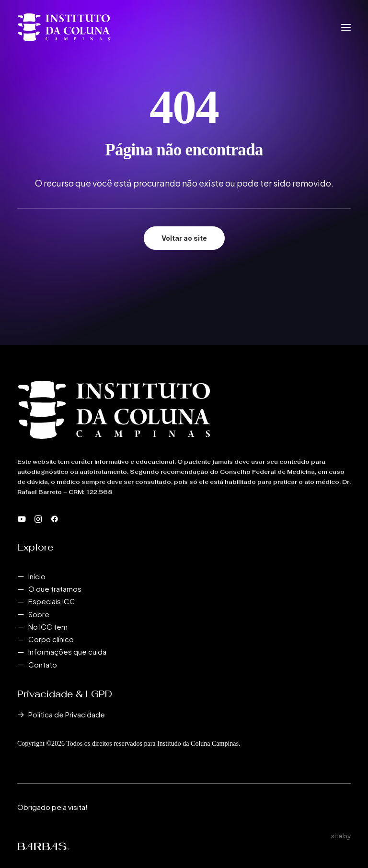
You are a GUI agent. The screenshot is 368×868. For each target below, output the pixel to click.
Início (37, 576)
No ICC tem (48, 627)
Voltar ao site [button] (184, 238)
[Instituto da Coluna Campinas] (64, 27)
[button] (346, 27)
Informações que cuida (67, 651)
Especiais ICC (52, 601)
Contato (43, 664)
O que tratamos (55, 589)
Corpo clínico (51, 639)
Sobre (39, 614)
